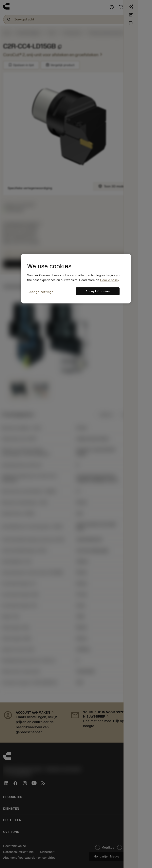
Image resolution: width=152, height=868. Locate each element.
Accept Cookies (98, 291)
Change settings (40, 292)
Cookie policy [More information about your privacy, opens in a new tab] (110, 280)
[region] (76, 279)
